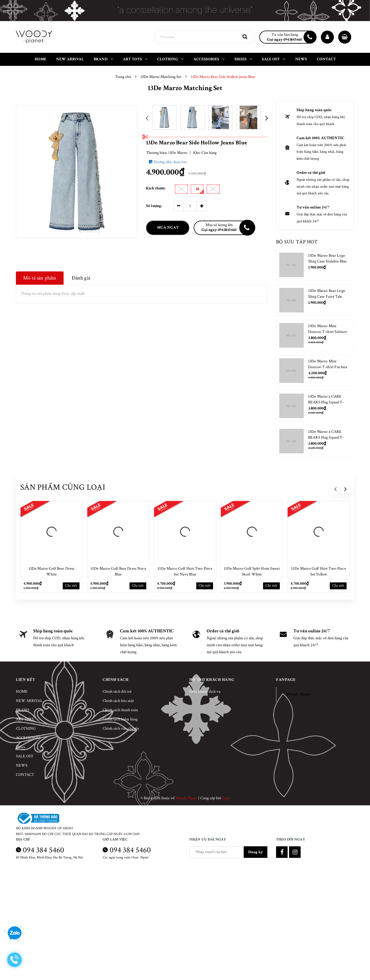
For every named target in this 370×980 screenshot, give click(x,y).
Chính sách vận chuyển (121, 729)
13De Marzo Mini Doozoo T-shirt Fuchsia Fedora (328, 367)
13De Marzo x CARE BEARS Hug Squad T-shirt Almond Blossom (326, 402)
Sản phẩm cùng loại (63, 487)
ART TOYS (25, 719)
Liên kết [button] (25, 680)
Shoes (21, 747)
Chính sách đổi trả (117, 692)
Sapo (226, 798)
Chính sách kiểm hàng (120, 719)
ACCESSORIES (28, 738)
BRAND (23, 710)
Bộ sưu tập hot (297, 242)
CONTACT (25, 775)
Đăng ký (256, 852)
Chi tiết (71, 586)
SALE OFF (25, 756)
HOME (22, 692)
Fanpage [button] (286, 680)
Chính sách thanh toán (120, 710)
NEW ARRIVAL (29, 701)
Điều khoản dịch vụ (205, 692)
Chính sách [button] (115, 680)
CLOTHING (26, 729)
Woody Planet (298, 694)
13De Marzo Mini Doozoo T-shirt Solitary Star (328, 332)
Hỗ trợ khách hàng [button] (212, 680)
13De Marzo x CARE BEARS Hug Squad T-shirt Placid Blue (326, 437)
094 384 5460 (44, 850)
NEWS (22, 765)
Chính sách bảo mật (118, 701)
